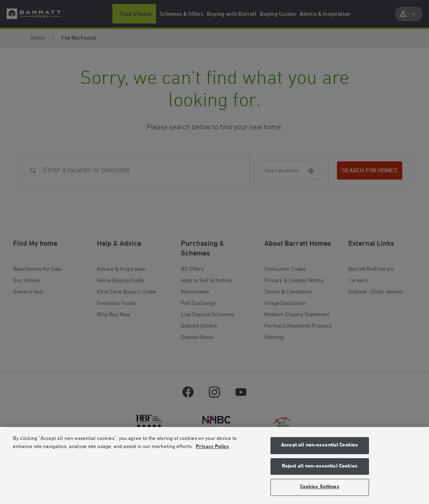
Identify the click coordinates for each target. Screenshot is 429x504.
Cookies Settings (320, 487)
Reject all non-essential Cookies (320, 466)
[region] (214, 465)
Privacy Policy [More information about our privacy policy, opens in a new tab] (212, 447)
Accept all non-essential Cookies (320, 445)
